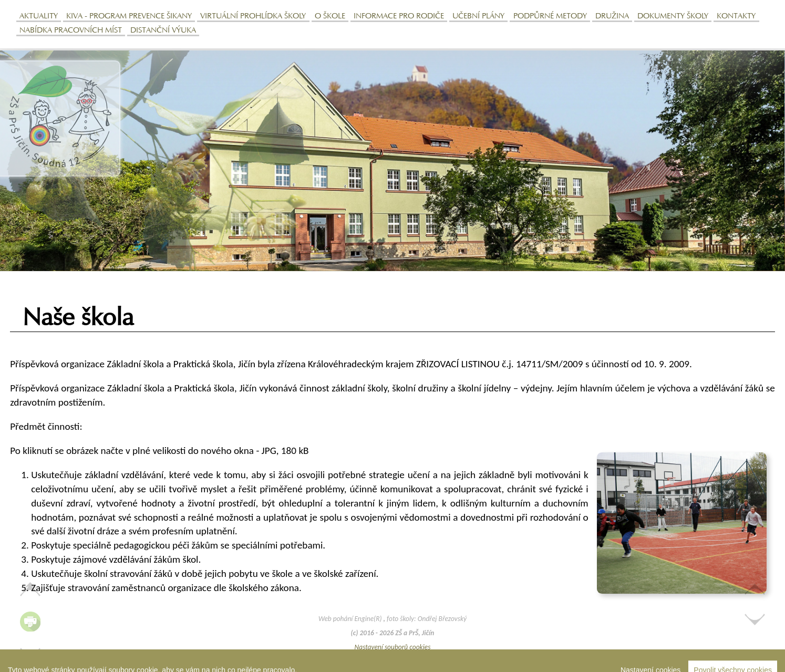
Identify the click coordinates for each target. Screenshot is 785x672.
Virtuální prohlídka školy (253, 17)
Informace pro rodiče (399, 17)
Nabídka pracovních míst (71, 31)
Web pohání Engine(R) (351, 619)
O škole (330, 17)
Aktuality (39, 17)
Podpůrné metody (550, 17)
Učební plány (478, 17)
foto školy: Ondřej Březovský (427, 619)
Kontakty (736, 17)
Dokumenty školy (673, 17)
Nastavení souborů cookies (393, 647)
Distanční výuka (163, 31)
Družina (612, 17)
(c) (355, 633)
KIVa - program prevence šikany (129, 17)
